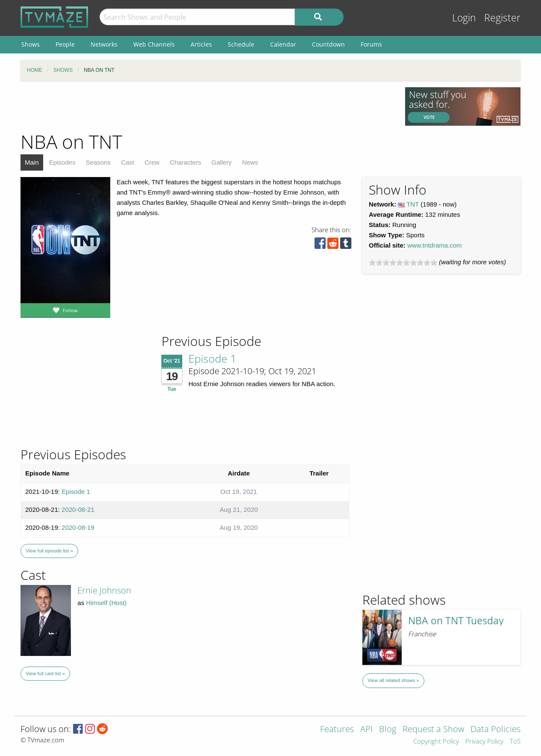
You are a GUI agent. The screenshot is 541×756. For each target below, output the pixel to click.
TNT (413, 204)
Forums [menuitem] (371, 44)
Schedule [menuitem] (241, 44)
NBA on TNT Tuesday (456, 621)
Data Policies (495, 730)
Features (337, 730)
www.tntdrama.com (435, 245)
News (250, 162)
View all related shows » (393, 680)
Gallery (222, 162)
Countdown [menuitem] (328, 44)
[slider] (403, 263)
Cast (128, 162)
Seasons (98, 162)
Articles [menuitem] (201, 44)
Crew (152, 162)
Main (32, 162)
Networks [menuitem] (104, 44)
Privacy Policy (484, 742)
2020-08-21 (78, 509)
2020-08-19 (78, 527)
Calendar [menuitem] (283, 44)
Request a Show (433, 730)
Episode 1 (212, 358)
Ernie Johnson (104, 590)
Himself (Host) (106, 603)
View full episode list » (49, 551)
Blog (388, 730)
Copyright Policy (436, 742)
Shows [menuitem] (31, 44)
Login (464, 18)
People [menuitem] (65, 44)
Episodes (62, 162)
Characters (185, 162)
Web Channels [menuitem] (154, 44)
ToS (515, 742)
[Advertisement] (206, 106)
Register (502, 18)
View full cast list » (45, 673)
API (366, 730)
